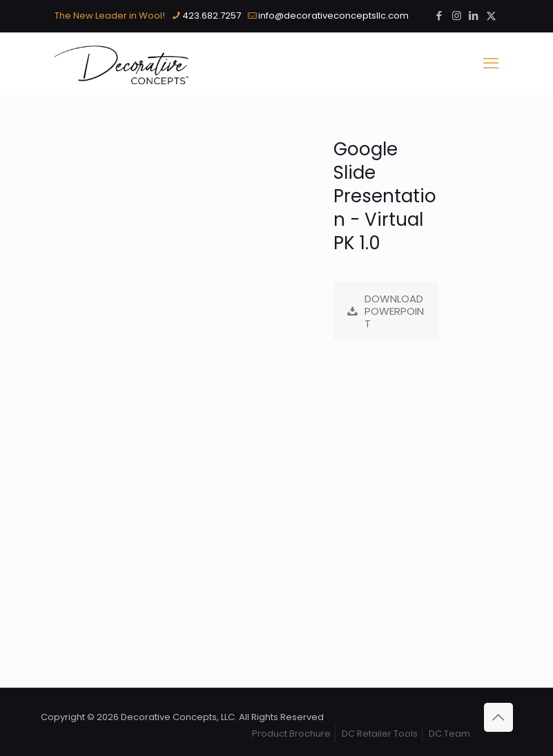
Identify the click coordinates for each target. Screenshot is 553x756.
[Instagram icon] (457, 16)
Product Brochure (291, 734)
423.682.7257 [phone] (212, 16)
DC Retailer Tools (380, 734)
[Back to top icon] (498, 717)
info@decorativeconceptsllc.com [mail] (333, 16)
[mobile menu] (491, 64)
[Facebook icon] (439, 16)
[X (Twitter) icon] (491, 16)
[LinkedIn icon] (474, 16)
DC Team (449, 734)
